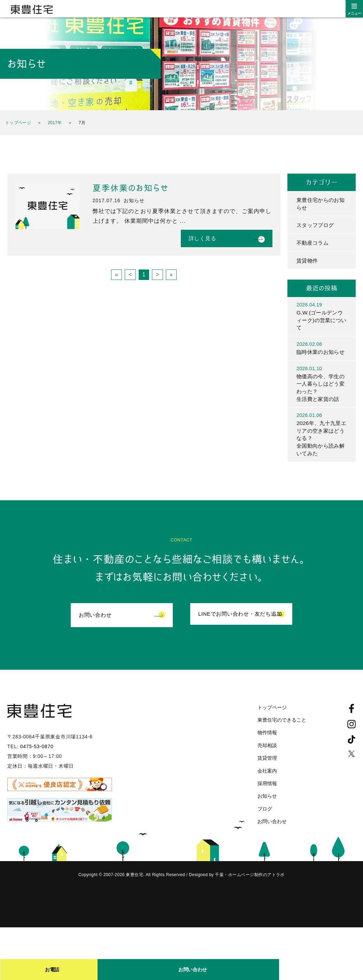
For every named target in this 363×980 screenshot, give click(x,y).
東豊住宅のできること (282, 733)
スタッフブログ (316, 226)
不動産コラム (314, 244)
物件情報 (267, 745)
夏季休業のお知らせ (131, 188)
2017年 (55, 123)
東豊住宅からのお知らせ (319, 204)
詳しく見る (203, 238)
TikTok (352, 752)
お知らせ (267, 809)
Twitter (352, 766)
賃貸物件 (308, 262)
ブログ (265, 821)
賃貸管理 (267, 771)
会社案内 (267, 783)
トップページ (18, 123)
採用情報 (267, 796)
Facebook (352, 721)
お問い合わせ (95, 628)
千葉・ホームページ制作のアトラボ (250, 887)
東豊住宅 (32, 9)
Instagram (352, 737)
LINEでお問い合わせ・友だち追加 (240, 628)
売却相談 (267, 758)
